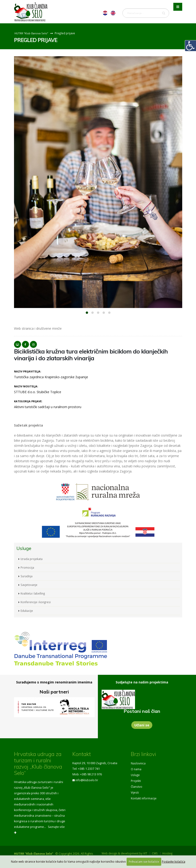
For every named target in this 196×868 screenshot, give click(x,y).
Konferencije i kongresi (37, 602)
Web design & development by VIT (126, 853)
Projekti (136, 780)
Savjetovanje (29, 585)
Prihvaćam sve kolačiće (144, 862)
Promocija (27, 567)
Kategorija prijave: (28, 401)
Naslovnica (138, 763)
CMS (157, 853)
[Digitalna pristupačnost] (190, 46)
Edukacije (27, 611)
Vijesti (135, 791)
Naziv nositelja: (26, 386)
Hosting (171, 853)
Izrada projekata (32, 559)
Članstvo (137, 786)
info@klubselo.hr (87, 780)
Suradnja (27, 576)
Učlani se (142, 725)
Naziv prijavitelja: (28, 371)
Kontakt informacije (144, 797)
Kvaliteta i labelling (33, 593)
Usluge (136, 774)
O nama (136, 769)
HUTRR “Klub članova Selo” (32, 33)
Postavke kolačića (174, 862)
